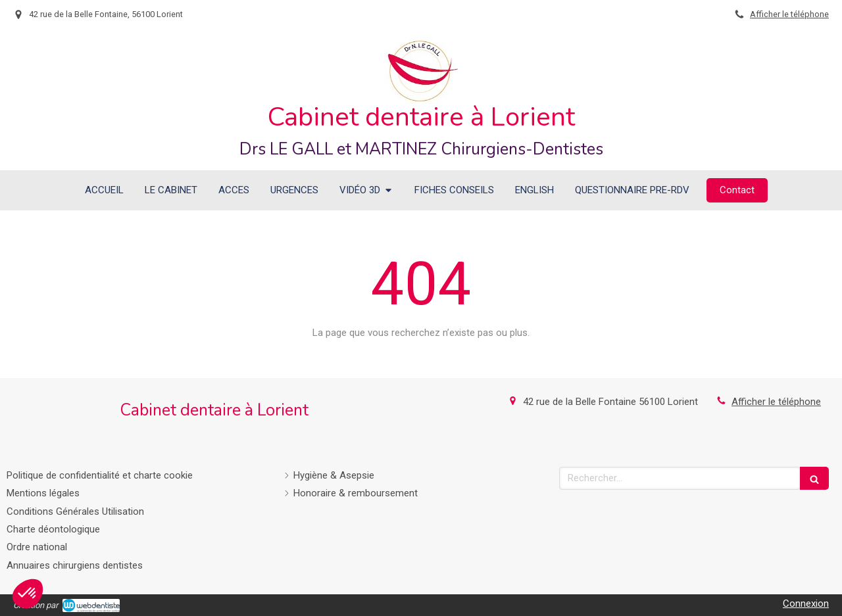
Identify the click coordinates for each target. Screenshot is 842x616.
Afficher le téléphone (789, 14)
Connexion (806, 604)
